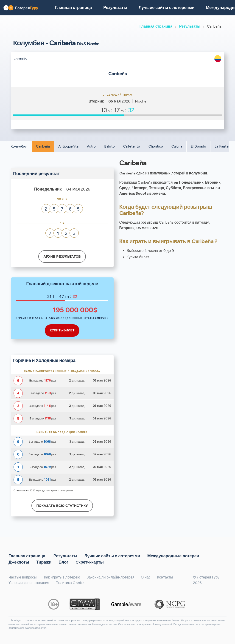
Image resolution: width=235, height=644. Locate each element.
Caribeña (43, 146)
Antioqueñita (68, 146)
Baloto (109, 146)
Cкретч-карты (90, 562)
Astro (91, 146)
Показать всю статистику (62, 506)
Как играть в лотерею (62, 577)
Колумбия (19, 146)
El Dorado (198, 146)
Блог (63, 562)
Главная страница (156, 26)
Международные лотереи (173, 556)
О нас (146, 577)
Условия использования (29, 583)
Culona (177, 146)
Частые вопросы (22, 577)
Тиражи (44, 562)
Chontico (156, 146)
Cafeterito (132, 146)
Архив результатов (62, 256)
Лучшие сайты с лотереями (166, 8)
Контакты (165, 577)
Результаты (190, 26)
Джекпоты (19, 562)
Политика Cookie (70, 583)
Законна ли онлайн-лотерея (111, 577)
